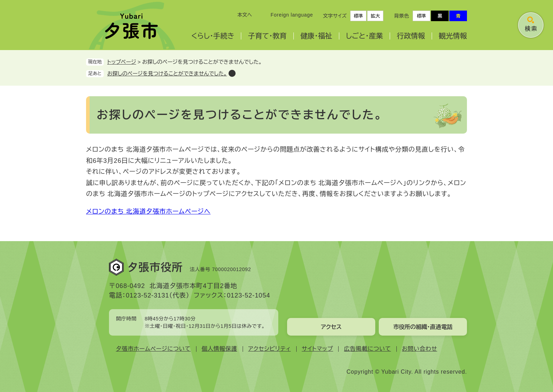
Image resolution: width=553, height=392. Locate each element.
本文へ (245, 15)
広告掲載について (367, 349)
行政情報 (411, 36)
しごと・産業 (364, 36)
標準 (358, 16)
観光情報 (453, 36)
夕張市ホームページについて (153, 349)
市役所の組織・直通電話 (423, 327)
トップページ (122, 62)
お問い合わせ (420, 349)
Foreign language (292, 15)
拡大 (375, 16)
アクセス (331, 327)
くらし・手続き (213, 36)
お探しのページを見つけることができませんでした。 (167, 73)
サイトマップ (318, 349)
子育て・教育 (267, 36)
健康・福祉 (316, 36)
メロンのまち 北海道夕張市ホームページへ (148, 212)
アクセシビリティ (270, 349)
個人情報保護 (220, 349)
